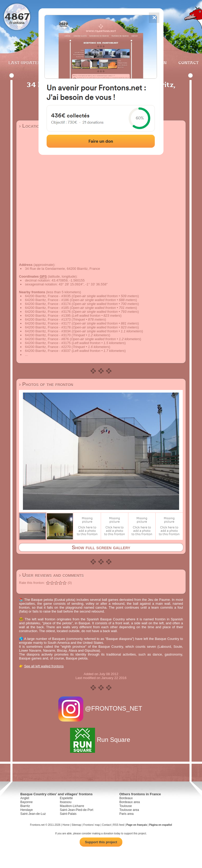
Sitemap (76, 825)
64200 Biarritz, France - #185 (47, 308)
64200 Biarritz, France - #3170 (48, 335)
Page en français (137, 825)
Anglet (25, 798)
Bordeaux (126, 798)
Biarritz (25, 806)
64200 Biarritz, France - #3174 (48, 304)
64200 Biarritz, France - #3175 (48, 343)
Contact (188, 63)
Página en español (161, 825)
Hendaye (27, 810)
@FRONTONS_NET (101, 708)
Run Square (101, 740)
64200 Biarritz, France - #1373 (48, 319)
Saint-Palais (68, 814)
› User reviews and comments (51, 575)
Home (66, 825)
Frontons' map (92, 825)
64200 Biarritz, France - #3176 (48, 312)
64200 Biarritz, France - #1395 (48, 316)
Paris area (126, 814)
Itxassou (66, 802)
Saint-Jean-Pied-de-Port (77, 810)
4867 (17, 16)
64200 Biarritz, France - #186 (47, 300)
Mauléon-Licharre (72, 806)
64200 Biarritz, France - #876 (47, 339)
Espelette (66, 798)
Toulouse (125, 806)
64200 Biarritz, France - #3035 (48, 296)
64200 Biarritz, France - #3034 (48, 331)
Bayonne (26, 802)
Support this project (101, 842)
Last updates (24, 63)
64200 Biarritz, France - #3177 (48, 323)
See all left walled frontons (44, 666)
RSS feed (119, 825)
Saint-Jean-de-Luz (33, 814)
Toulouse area (129, 810)
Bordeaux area (130, 802)
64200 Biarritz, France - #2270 (48, 347)
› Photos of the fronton (46, 384)
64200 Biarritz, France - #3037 (48, 351)
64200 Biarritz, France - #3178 (48, 327)
